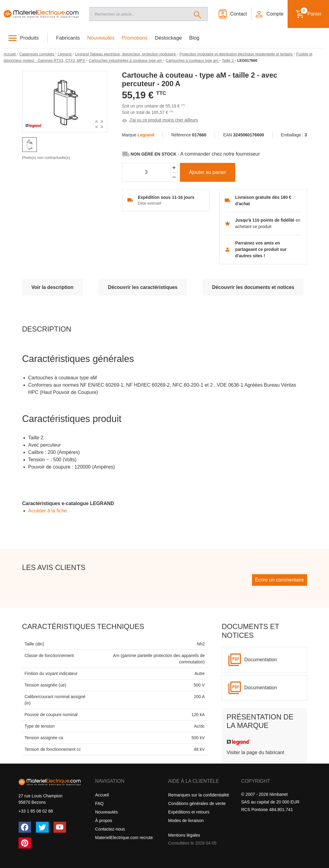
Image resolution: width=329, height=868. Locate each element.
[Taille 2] (228, 61)
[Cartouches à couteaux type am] (192, 61)
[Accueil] (41, 14)
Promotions (135, 38)
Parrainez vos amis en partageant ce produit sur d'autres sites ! (261, 249)
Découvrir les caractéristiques (143, 287)
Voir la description (52, 287)
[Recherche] (139, 14)
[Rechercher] (198, 14)
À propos (104, 821)
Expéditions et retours (189, 812)
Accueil (102, 795)
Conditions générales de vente (197, 803)
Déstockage (168, 38)
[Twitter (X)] (42, 827)
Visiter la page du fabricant (256, 752)
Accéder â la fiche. (48, 511)
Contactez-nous (110, 829)
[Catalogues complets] (37, 54)
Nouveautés (101, 38)
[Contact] (232, 14)
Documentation (261, 660)
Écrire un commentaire (280, 580)
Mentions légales (184, 835)
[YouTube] (60, 827)
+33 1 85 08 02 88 (36, 811)
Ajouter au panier (208, 172)
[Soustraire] (174, 177)
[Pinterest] (25, 843)
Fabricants (68, 38)
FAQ (100, 803)
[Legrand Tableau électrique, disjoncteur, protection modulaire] (126, 54)
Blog (194, 38)
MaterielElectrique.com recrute (124, 838)
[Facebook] (25, 827)
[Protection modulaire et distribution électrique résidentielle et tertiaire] (237, 54)
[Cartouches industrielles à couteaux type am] (126, 61)
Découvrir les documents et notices (253, 287)
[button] (269, 14)
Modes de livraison (186, 821)
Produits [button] (30, 38)
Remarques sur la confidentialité (199, 795)
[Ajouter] (174, 168)
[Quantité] (146, 172)
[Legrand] (65, 54)
